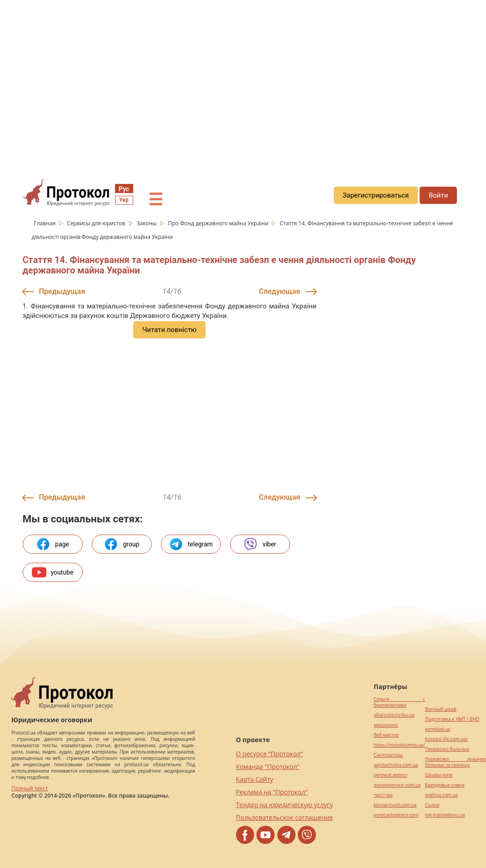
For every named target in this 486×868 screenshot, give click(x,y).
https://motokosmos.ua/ (399, 745)
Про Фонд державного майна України (219, 223)
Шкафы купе (439, 775)
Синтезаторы (388, 755)
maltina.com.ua (441, 795)
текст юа (383, 795)
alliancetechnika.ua (394, 715)
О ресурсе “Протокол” (269, 754)
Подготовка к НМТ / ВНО (452, 719)
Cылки (432, 805)
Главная (46, 223)
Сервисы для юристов (97, 223)
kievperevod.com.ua (395, 805)
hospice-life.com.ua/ (446, 739)
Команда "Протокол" (268, 766)
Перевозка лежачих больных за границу (456, 762)
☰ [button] (155, 200)
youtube (53, 572)
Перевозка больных (447, 749)
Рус (124, 189)
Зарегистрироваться (376, 195)
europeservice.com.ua (397, 785)
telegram (191, 544)
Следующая (279, 291)
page (53, 544)
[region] (243, 82)
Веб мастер (386, 735)
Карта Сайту (255, 779)
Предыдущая (62, 291)
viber (260, 544)
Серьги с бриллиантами (399, 702)
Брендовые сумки (445, 785)
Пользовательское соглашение (284, 817)
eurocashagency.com (396, 815)
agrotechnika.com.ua (396, 765)
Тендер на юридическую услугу (284, 805)
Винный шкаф (441, 709)
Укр (124, 200)
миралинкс (386, 725)
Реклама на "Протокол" (272, 792)
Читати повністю (169, 330)
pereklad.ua (438, 729)
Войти (438, 195)
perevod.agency (391, 775)
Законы (147, 223)
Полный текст (30, 788)
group (121, 544)
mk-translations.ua (445, 815)
